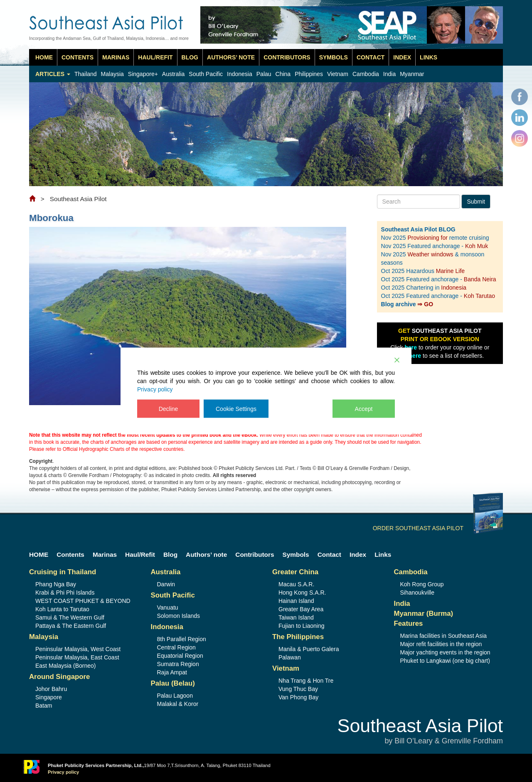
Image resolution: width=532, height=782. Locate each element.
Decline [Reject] (169, 409)
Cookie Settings (236, 409)
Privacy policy (155, 389)
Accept (364, 409)
